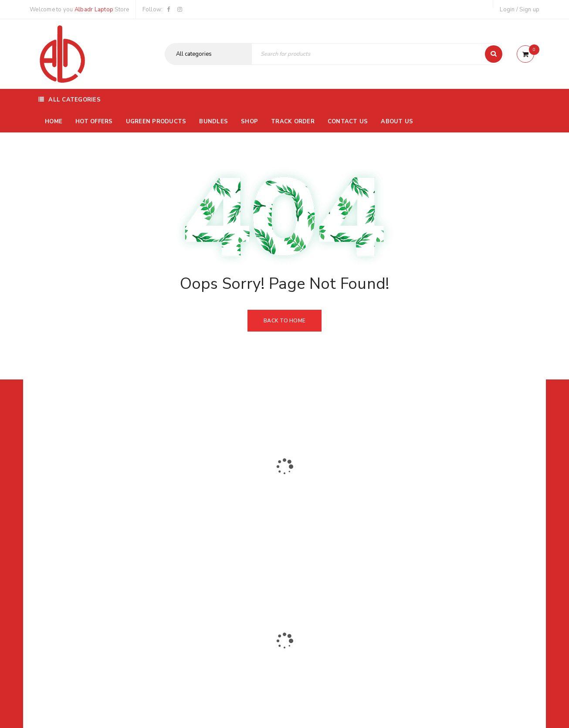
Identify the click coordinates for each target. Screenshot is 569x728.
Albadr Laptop (94, 10)
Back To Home (284, 321)
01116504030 (84, 515)
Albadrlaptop (227, 572)
